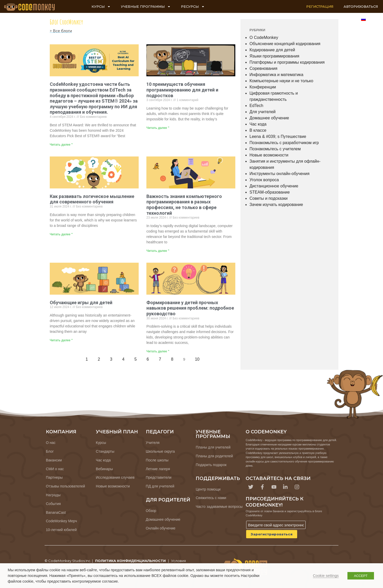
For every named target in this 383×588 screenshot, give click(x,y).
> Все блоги (61, 31)
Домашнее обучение (269, 118)
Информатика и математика (276, 75)
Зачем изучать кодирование (276, 205)
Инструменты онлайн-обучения (280, 174)
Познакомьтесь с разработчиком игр (284, 143)
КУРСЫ (101, 7)
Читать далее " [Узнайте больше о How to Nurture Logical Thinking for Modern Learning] (61, 234)
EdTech (256, 106)
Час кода (258, 124)
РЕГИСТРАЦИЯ (320, 6)
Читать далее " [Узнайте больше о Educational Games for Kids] (61, 340)
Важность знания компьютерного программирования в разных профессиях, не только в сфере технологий (184, 205)
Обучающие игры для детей (81, 303)
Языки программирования (274, 56)
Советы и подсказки (269, 198)
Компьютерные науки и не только (281, 81)
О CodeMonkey (264, 38)
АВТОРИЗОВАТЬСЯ (361, 6)
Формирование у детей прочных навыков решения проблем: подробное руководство (190, 308)
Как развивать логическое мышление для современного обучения (92, 199)
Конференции (263, 87)
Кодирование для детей (272, 50)
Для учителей (263, 112)
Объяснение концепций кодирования (285, 44)
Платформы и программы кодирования (287, 62)
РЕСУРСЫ (193, 7)
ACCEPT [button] (361, 576)
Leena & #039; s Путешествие (278, 136)
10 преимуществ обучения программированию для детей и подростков (182, 90)
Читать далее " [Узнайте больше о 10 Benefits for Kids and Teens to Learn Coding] (158, 128)
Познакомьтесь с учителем (275, 149)
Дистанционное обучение (274, 186)
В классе (258, 130)
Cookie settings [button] (326, 576)
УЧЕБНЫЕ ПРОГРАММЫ (146, 7)
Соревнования (263, 68)
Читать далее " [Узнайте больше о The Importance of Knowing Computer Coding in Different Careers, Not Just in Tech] (158, 251)
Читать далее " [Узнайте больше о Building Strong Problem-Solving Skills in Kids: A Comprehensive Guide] (158, 351)
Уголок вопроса (264, 180)
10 (199, 358)
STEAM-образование (270, 192)
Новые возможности (269, 155)
